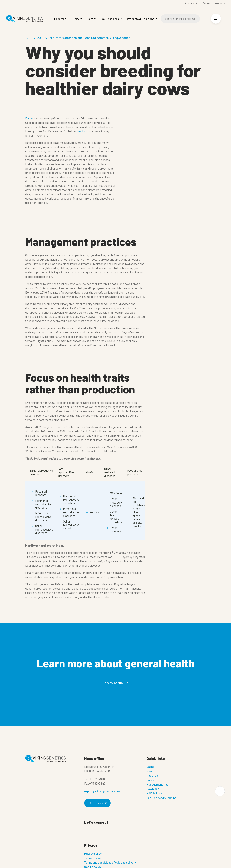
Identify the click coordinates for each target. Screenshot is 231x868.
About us (152, 775)
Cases (150, 767)
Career (151, 780)
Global (219, 3)
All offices (98, 803)
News (150, 771)
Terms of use (92, 858)
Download (153, 789)
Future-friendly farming (161, 798)
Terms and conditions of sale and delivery (110, 862)
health (81, 131)
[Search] (180, 19)
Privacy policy (93, 853)
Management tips (157, 784)
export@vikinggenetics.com (102, 791)
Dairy (29, 118)
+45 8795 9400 (97, 779)
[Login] (205, 19)
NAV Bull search (156, 793)
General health (115, 683)
